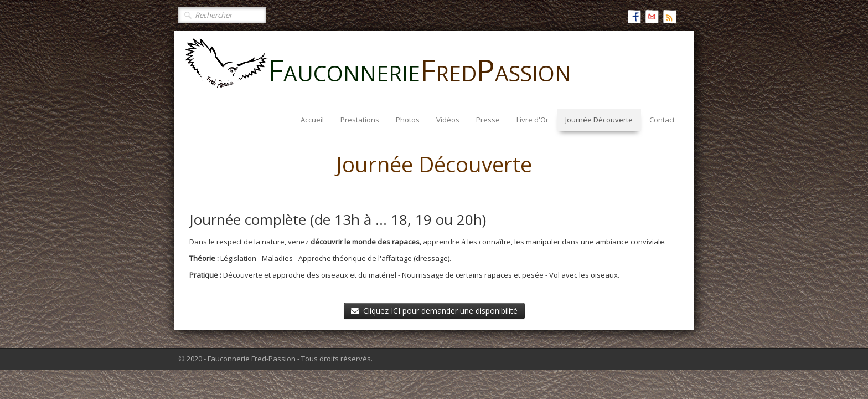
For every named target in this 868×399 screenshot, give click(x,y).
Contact (662, 120)
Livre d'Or (533, 120)
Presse (488, 120)
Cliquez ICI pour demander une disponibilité (434, 311)
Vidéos (448, 120)
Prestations (360, 120)
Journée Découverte (599, 120)
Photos (408, 120)
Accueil (312, 120)
